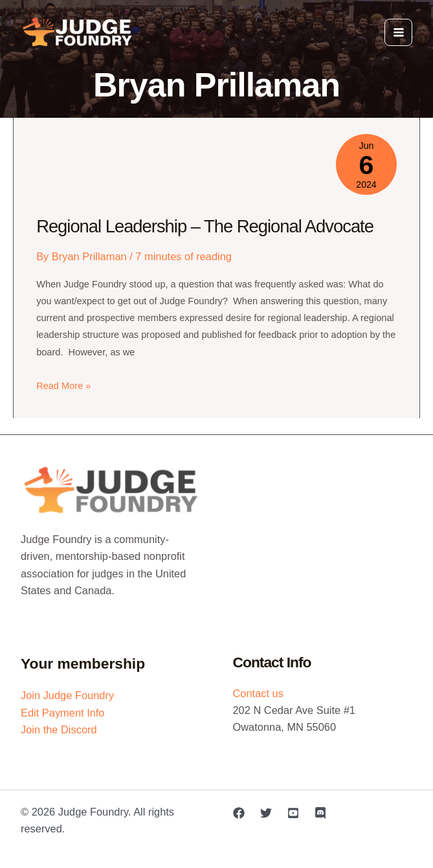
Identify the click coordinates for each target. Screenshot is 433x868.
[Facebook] (239, 813)
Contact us (258, 693)
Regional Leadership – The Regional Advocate (205, 226)
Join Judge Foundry (67, 695)
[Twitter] (266, 813)
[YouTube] (293, 813)
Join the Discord (59, 729)
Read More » (63, 386)
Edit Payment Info (63, 713)
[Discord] (320, 813)
